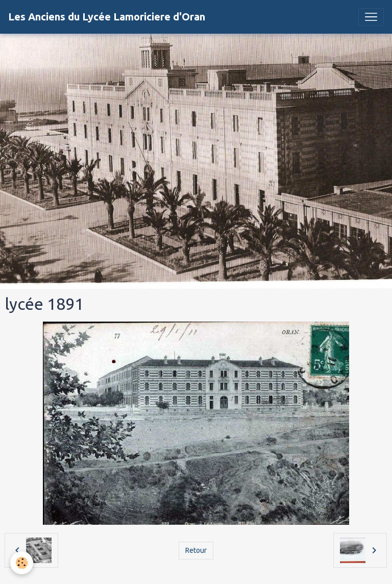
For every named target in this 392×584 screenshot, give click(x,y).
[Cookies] (22, 563)
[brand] (107, 17)
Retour (196, 550)
